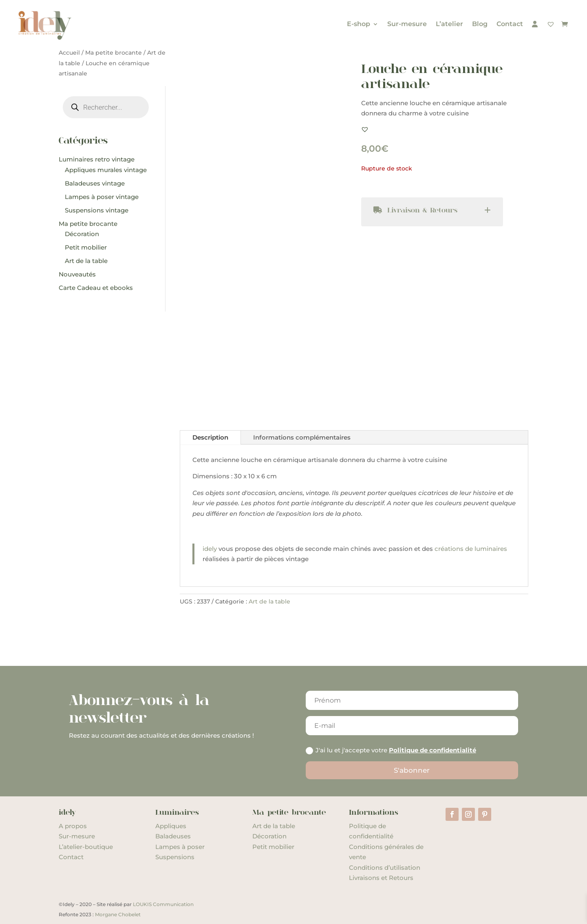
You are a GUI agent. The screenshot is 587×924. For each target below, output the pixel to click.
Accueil (69, 53)
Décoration (269, 836)
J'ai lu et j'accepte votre (391, 750)
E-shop (359, 24)
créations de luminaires (471, 549)
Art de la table (269, 601)
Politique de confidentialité (433, 750)
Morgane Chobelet (118, 914)
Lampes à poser (180, 847)
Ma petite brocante (114, 53)
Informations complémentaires (302, 437)
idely (210, 549)
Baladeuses (173, 836)
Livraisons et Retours (381, 878)
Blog (480, 24)
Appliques (171, 826)
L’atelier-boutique (86, 847)
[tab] (432, 212)
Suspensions (175, 857)
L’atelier (449, 24)
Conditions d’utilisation (385, 868)
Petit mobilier (273, 847)
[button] (365, 129)
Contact (510, 24)
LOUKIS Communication (163, 904)
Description (210, 437)
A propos (73, 826)
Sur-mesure (407, 24)
